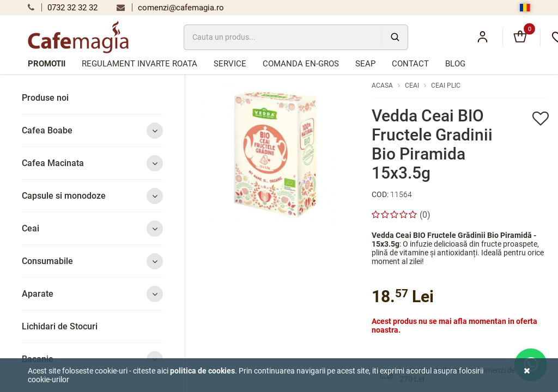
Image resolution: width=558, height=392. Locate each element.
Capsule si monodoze (92, 196)
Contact (410, 64)
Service (230, 64)
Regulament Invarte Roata (139, 64)
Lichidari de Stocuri (60, 326)
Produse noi (45, 98)
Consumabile (92, 261)
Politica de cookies (202, 371)
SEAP (365, 64)
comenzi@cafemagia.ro (170, 8)
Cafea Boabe (92, 130)
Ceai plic (446, 85)
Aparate (92, 294)
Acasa (382, 85)
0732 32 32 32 (63, 8)
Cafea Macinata (92, 163)
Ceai (92, 228)
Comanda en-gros (301, 64)
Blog (455, 64)
